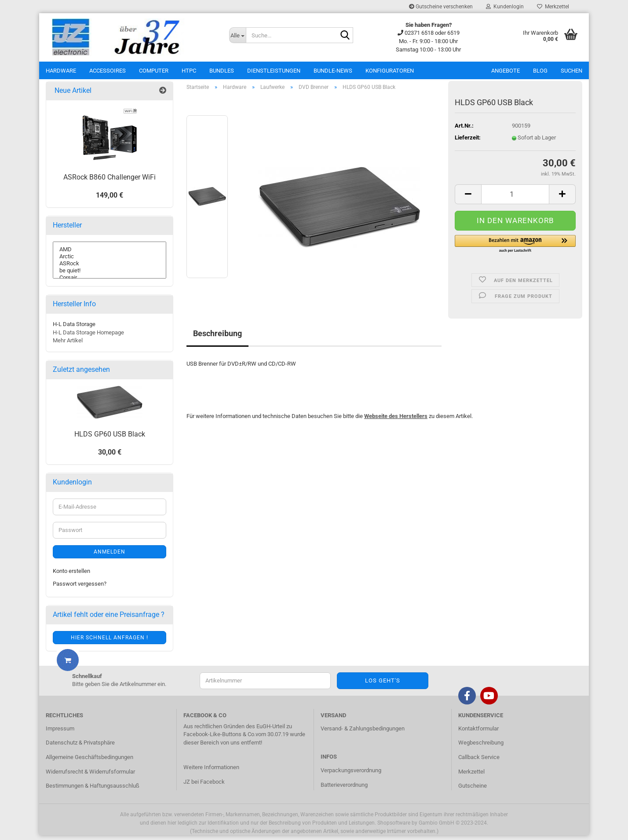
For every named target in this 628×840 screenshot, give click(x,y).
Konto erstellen (71, 576)
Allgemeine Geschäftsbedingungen (89, 762)
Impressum (60, 733)
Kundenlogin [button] (505, 7)
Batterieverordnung (344, 790)
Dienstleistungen (274, 71)
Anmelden (110, 557)
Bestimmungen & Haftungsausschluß (93, 790)
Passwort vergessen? (80, 589)
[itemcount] (515, 199)
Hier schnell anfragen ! (110, 642)
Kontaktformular (478, 733)
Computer (154, 71)
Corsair (110, 282)
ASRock (110, 268)
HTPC (189, 71)
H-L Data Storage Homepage (88, 337)
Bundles (222, 71)
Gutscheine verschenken (441, 7)
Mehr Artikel (68, 346)
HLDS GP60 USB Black (110, 439)
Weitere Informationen (211, 772)
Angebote (506, 71)
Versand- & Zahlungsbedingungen (363, 733)
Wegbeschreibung (481, 748)
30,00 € (110, 457)
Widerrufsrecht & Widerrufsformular (90, 776)
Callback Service (479, 762)
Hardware (61, 71)
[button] (515, 249)
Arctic (110, 261)
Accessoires (108, 71)
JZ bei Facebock (204, 787)
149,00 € (110, 200)
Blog (540, 71)
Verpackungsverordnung (351, 776)
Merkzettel (553, 7)
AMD (110, 254)
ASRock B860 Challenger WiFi (110, 182)
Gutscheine (473, 790)
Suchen (571, 71)
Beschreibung (217, 339)
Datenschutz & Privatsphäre (80, 748)
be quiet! (110, 275)
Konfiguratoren (390, 71)
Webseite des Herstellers (396, 421)
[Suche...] (237, 35)
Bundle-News (333, 71)
